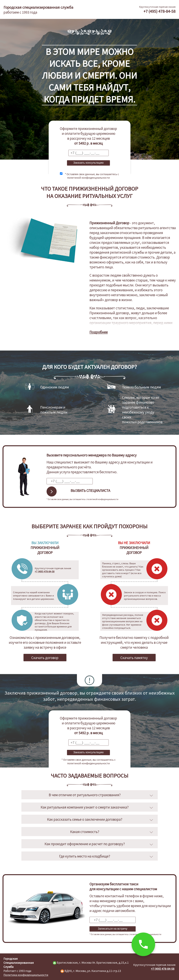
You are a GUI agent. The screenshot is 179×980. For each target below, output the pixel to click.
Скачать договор (45, 658)
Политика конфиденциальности (26, 975)
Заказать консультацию (88, 163)
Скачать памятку (134, 658)
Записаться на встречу (113, 929)
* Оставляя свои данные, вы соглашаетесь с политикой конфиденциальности (92, 176)
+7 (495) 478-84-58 (159, 11)
